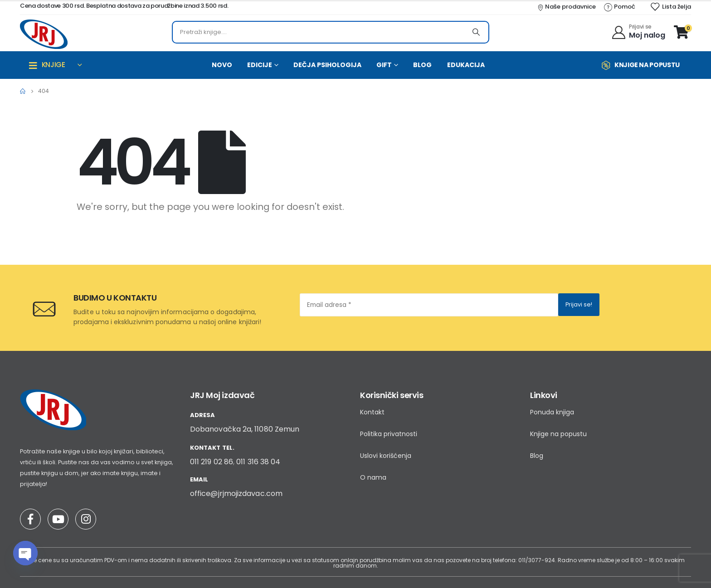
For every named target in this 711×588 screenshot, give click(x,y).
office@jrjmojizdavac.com (236, 493)
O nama (373, 477)
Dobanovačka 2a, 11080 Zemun (245, 429)
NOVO (222, 65)
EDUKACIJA (466, 65)
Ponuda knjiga (552, 412)
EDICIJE (260, 65)
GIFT (384, 65)
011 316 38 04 (258, 462)
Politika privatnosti (389, 434)
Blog (537, 456)
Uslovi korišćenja (386, 456)
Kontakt (372, 412)
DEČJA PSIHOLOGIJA (327, 65)
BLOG (422, 65)
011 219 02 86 (212, 462)
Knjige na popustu (558, 434)
